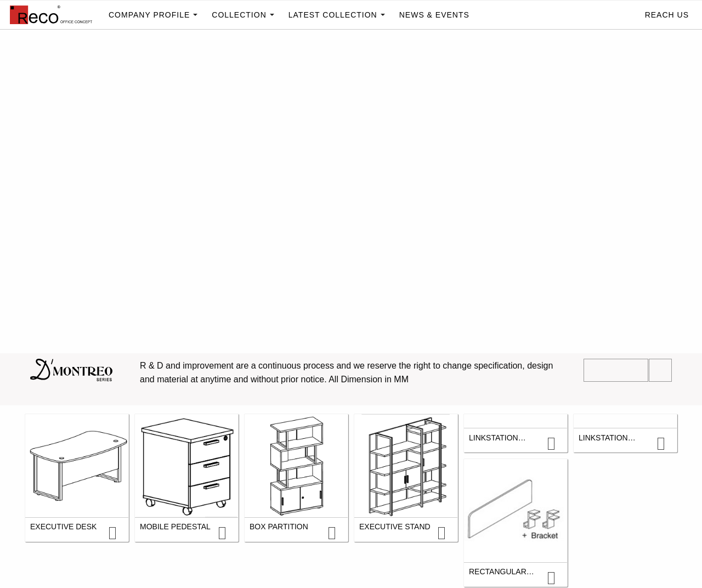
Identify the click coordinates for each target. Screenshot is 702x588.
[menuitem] (52, 15)
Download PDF (616, 370)
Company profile (149, 15)
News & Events (434, 15)
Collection (239, 15)
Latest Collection (333, 15)
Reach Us (667, 15)
